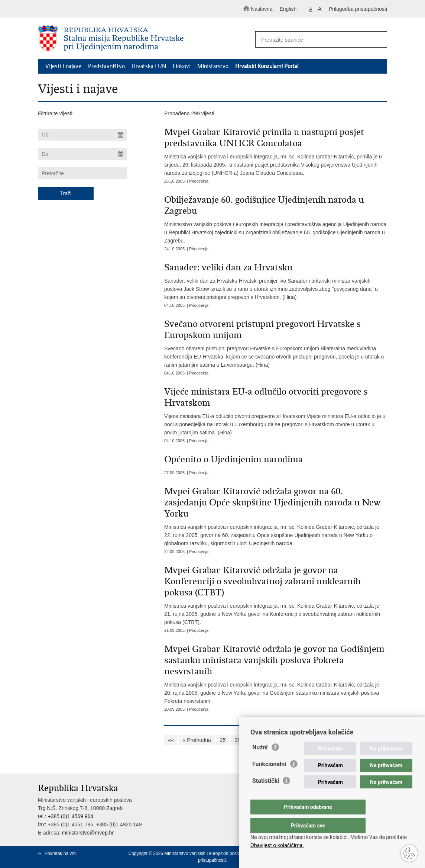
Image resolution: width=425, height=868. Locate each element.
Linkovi (182, 66)
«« (171, 740)
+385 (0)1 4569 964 (70, 816)
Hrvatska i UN (149, 66)
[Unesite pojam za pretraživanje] (318, 40)
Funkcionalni (269, 779)
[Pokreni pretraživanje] (378, 40)
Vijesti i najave (63, 66)
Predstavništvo (106, 66)
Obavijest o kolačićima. (277, 845)
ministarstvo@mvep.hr (88, 833)
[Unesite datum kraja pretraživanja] (82, 154)
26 (237, 740)
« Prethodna (197, 740)
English (288, 9)
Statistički (266, 796)
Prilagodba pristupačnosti (358, 9)
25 (223, 740)
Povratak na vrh (60, 853)
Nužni (260, 762)
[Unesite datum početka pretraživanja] (82, 135)
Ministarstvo (213, 66)
